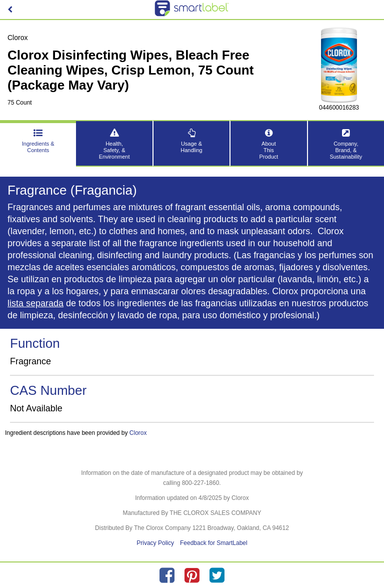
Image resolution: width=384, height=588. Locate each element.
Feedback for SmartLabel (214, 543)
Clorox (138, 433)
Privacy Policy (155, 543)
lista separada (35, 303)
